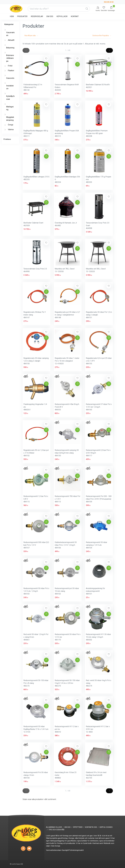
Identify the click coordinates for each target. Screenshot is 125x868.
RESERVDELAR (37, 16)
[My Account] (98, 9)
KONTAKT (75, 16)
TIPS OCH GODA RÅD (56, 830)
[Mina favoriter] (104, 9)
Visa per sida (31, 36)
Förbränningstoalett (76, 850)
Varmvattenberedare (54, 850)
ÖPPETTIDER (78, 827)
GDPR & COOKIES (106, 827)
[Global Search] (87, 9)
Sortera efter (102, 36)
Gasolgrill (65, 850)
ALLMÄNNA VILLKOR (54, 827)
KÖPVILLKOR (62, 16)
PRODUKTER (22, 16)
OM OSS (50, 16)
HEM (12, 16)
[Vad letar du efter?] (59, 9)
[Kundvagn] (111, 9)
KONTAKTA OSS (91, 827)
